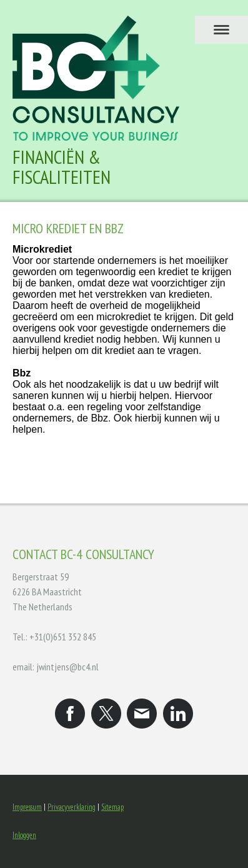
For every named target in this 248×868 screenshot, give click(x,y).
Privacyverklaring (72, 807)
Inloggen (24, 835)
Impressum (27, 807)
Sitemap (112, 807)
